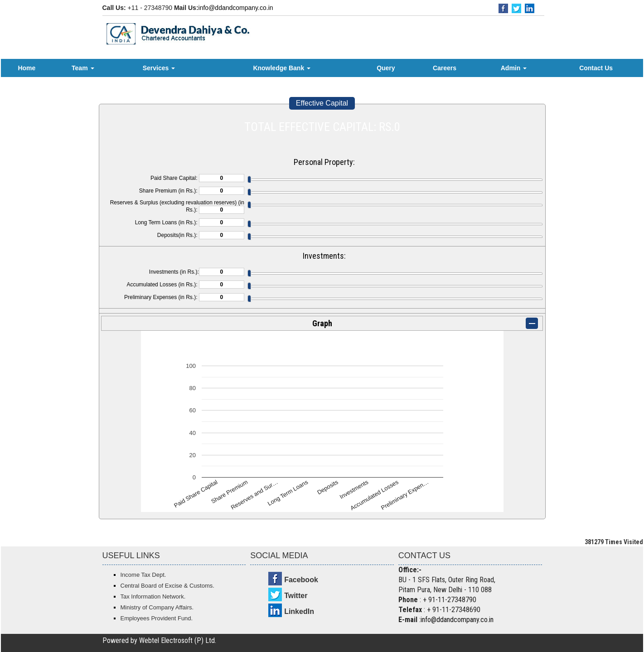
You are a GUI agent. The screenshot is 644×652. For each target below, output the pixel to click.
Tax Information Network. (153, 596)
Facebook (301, 580)
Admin (514, 68)
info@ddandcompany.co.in (236, 8)
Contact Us (596, 68)
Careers (445, 68)
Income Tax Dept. (143, 575)
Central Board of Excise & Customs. (167, 586)
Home (27, 68)
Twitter (296, 596)
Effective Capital (322, 103)
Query (386, 68)
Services (159, 68)
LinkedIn (299, 611)
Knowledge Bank (282, 68)
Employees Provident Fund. (157, 618)
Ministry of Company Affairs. (157, 607)
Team (83, 68)
